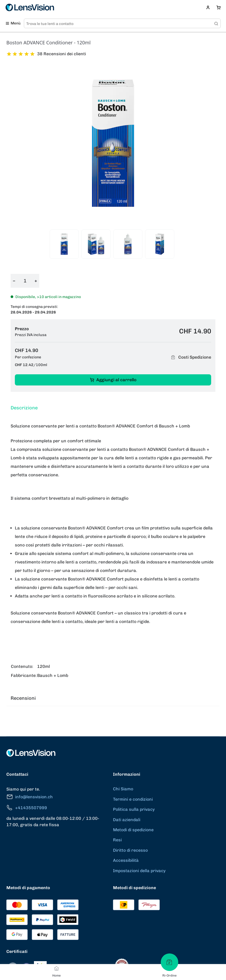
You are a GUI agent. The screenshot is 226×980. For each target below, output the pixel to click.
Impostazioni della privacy (139, 871)
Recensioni (23, 698)
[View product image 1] (64, 244)
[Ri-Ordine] (169, 962)
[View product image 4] (160, 244)
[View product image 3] (128, 244)
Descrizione (24, 408)
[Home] (56, 968)
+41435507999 (27, 808)
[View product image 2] (96, 244)
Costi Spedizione (190, 357)
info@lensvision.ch (30, 797)
